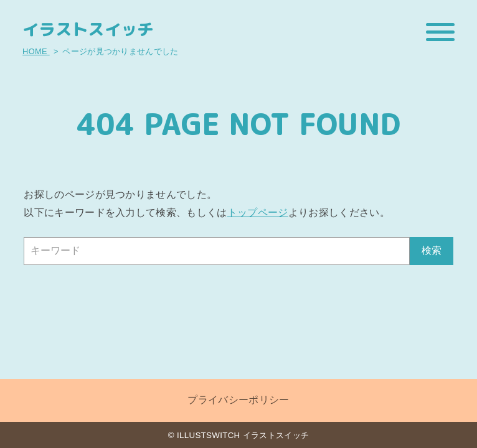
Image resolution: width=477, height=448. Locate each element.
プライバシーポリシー (238, 400)
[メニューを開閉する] (440, 32)
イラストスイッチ (88, 29)
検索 (432, 250)
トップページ (258, 212)
